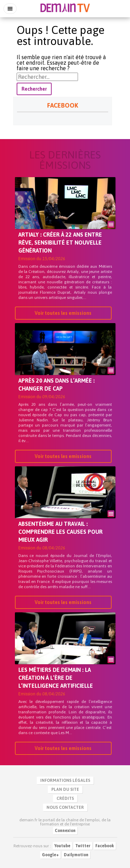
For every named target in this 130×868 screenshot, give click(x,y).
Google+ (50, 855)
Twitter (83, 846)
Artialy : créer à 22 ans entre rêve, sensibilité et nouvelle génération (60, 243)
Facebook (105, 846)
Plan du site (65, 789)
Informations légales (65, 780)
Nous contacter (65, 807)
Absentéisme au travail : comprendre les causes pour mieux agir (60, 532)
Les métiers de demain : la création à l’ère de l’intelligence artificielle (56, 678)
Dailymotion (76, 855)
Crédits (65, 798)
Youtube (62, 846)
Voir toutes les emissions (63, 313)
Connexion (65, 831)
